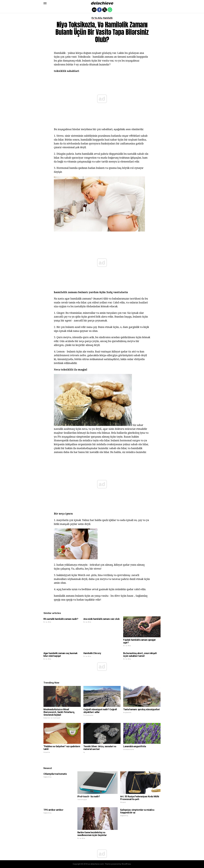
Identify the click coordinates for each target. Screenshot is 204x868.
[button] (45, 3)
